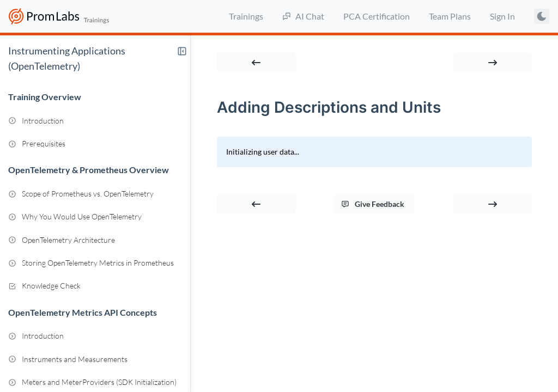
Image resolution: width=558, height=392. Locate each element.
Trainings (246, 16)
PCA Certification (377, 16)
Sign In (502, 16)
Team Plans (450, 16)
